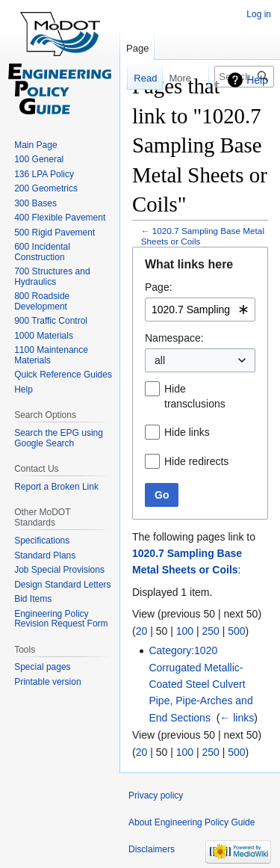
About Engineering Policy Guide (192, 822)
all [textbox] (160, 360)
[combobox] (200, 310)
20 (142, 631)
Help (257, 80)
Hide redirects (196, 461)
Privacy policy (156, 795)
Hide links (187, 432)
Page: (159, 287)
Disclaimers (152, 849)
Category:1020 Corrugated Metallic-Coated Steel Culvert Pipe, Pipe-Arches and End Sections (200, 684)
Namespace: (174, 338)
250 (210, 631)
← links (237, 718)
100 (185, 631)
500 (236, 631)
